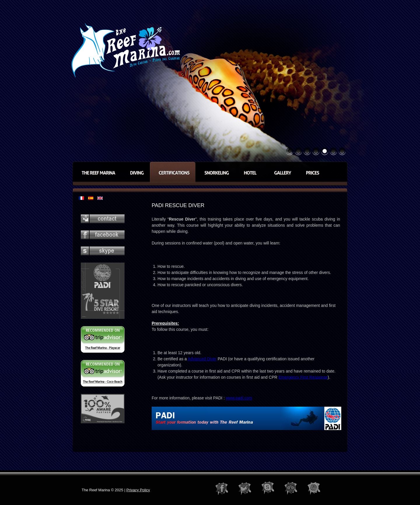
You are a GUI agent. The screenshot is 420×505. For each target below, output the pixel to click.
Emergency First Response (303, 377)
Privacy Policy (138, 490)
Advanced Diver (202, 359)
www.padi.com (239, 398)
